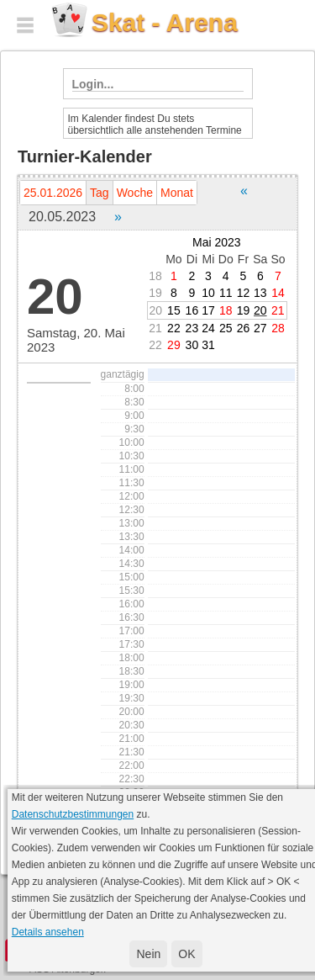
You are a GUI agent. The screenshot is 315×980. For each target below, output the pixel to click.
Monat (177, 193)
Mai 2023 (217, 242)
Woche (135, 193)
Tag (100, 193)
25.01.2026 (53, 193)
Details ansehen (48, 932)
